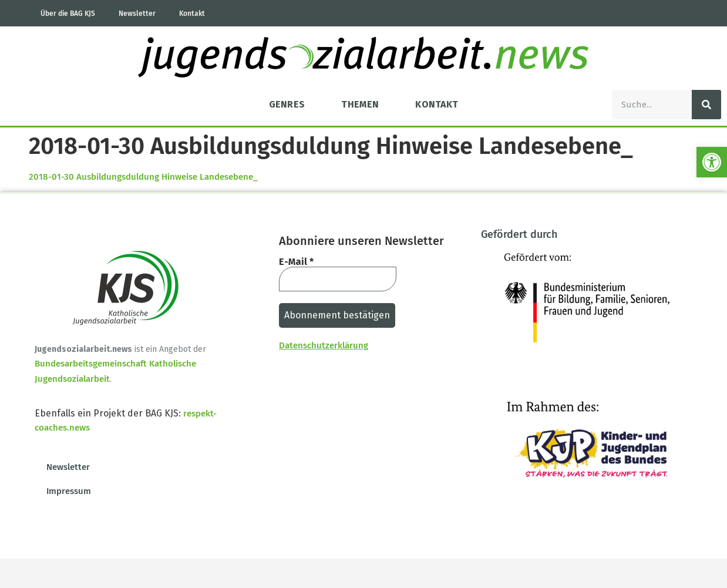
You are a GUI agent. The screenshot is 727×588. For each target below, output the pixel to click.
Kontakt (192, 14)
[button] (712, 162)
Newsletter (137, 14)
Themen (360, 104)
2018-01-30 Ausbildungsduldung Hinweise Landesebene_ (143, 177)
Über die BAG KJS (68, 14)
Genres (287, 104)
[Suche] (706, 105)
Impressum (69, 491)
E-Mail (296, 262)
